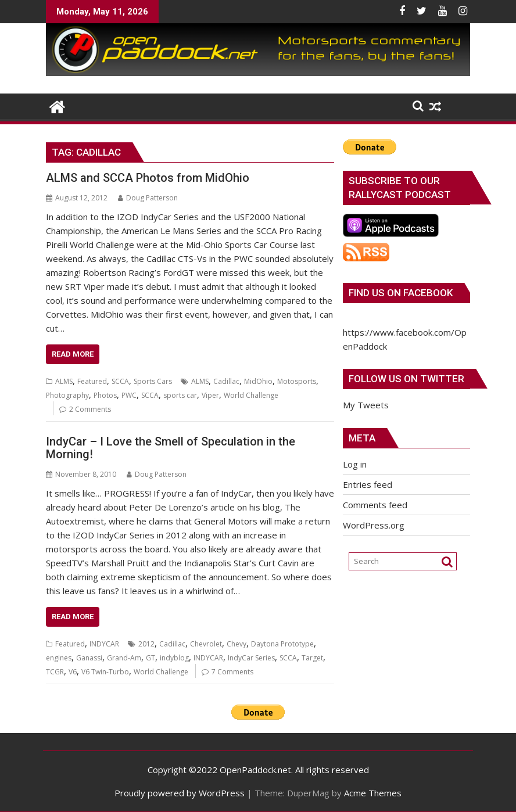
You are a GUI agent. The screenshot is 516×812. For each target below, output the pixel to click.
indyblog (174, 658)
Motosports (297, 381)
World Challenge (251, 395)
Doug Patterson (148, 198)
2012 (146, 644)
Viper (210, 395)
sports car (180, 395)
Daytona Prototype (282, 644)
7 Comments (232, 672)
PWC (129, 395)
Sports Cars (153, 381)
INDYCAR (104, 644)
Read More (73, 354)
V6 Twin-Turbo (105, 672)
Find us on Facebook (401, 293)
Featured (92, 381)
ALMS (64, 381)
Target (312, 658)
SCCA (120, 381)
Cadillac (226, 381)
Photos (105, 395)
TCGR (55, 672)
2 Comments (90, 409)
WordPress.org (374, 525)
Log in (355, 464)
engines (59, 658)
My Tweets (366, 405)
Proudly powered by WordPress (180, 793)
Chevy (236, 644)
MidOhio (258, 381)
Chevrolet (206, 644)
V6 (73, 672)
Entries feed (368, 484)
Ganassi (89, 658)
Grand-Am (124, 658)
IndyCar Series (251, 658)
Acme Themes (373, 793)
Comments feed (375, 505)
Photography (67, 395)
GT (150, 658)
